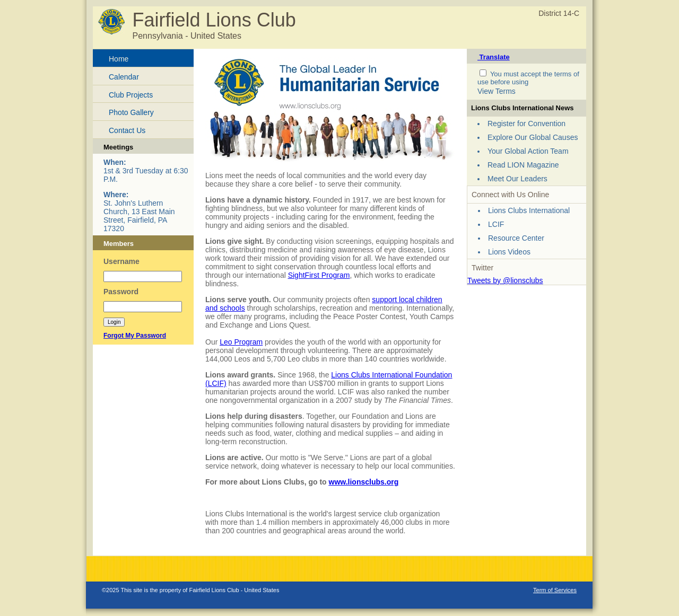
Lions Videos (509, 252)
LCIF (496, 224)
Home (119, 59)
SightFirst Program (319, 275)
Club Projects (131, 95)
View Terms (497, 91)
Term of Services (555, 590)
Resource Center (516, 238)
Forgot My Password (135, 336)
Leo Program (241, 342)
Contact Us (127, 130)
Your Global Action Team (528, 151)
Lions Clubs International (529, 210)
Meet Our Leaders (517, 179)
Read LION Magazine (523, 165)
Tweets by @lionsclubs (505, 280)
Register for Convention (526, 124)
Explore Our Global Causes (533, 137)
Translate (494, 57)
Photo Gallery (131, 112)
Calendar (124, 77)
